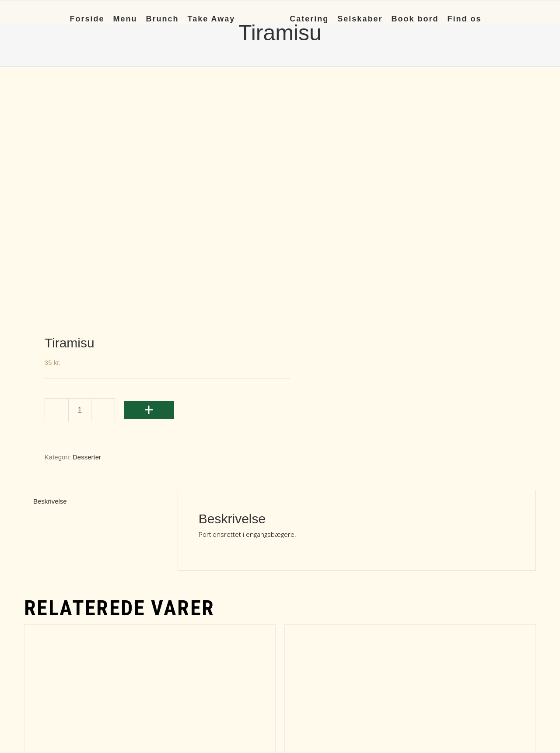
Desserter (87, 224)
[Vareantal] (80, 177)
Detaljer (260, 657)
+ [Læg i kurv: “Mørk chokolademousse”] (299, 649)
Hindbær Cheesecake (107, 568)
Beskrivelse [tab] (50, 268)
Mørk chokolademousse (375, 568)
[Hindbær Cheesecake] (150, 471)
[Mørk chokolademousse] (410, 471)
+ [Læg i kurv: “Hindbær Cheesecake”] (39, 649)
